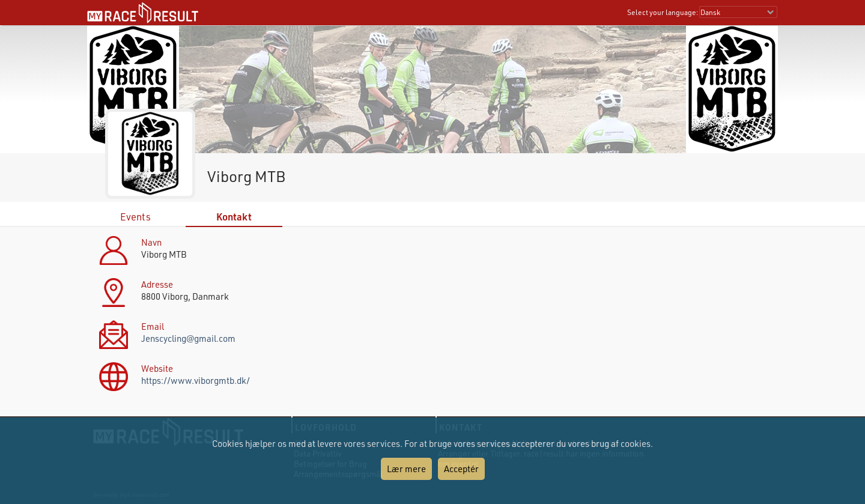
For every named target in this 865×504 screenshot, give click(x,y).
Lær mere (406, 469)
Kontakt (234, 217)
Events (135, 217)
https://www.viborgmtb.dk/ (196, 380)
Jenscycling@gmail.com (188, 338)
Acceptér (461, 469)
